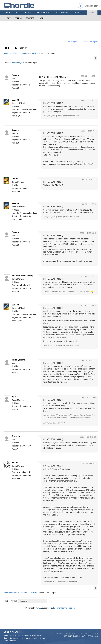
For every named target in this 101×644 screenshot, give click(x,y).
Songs (17, 13)
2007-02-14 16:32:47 (89, 101)
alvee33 (15, 100)
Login (41, 18)
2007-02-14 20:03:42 (88, 233)
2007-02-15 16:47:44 (89, 305)
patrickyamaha (18, 360)
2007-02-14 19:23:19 (89, 204)
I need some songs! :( (17, 48)
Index (8, 18)
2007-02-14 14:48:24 (89, 76)
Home (8, 13)
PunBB (38, 608)
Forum (92, 13)
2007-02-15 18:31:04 (89, 397)
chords (94, 636)
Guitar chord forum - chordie (15, 53)
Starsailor (16, 436)
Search (18, 18)
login (14, 62)
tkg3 (14, 397)
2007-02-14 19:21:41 (89, 179)
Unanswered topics (90, 42)
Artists (28, 13)
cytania (15, 463)
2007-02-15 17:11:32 (89, 360)
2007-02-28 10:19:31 (88, 463)
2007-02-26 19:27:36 (88, 437)
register (21, 62)
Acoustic (33, 53)
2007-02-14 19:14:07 (89, 131)
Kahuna (15, 179)
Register (30, 18)
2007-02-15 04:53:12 (88, 276)
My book (62, 13)
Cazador (16, 75)
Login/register (91, 6)
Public (43, 13)
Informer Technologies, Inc (64, 608)
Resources (79, 13)
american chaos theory (22, 276)
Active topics (72, 42)
